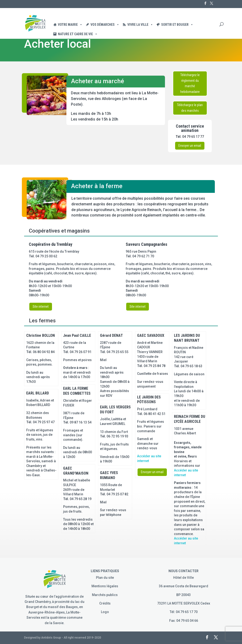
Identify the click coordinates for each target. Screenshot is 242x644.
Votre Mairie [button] (70, 25)
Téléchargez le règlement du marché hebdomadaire (190, 83)
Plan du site (105, 578)
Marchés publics (105, 595)
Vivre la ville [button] (140, 25)
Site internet (41, 307)
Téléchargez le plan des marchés (190, 108)
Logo (105, 612)
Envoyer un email (190, 146)
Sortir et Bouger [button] (177, 25)
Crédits (105, 603)
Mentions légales (105, 586)
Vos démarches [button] (105, 25)
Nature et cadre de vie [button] (78, 34)
